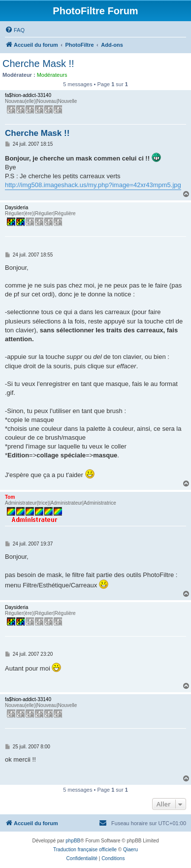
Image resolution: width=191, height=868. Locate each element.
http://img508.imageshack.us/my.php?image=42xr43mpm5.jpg (93, 185)
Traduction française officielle (85, 850)
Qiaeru (130, 850)
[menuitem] (15, 30)
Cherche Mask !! (38, 64)
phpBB (73, 841)
